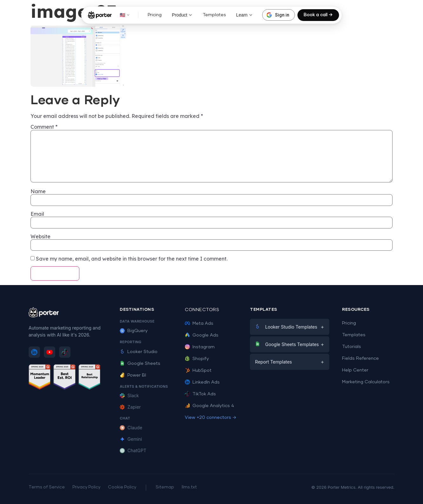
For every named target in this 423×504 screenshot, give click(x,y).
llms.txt (189, 487)
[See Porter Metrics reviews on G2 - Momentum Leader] (40, 378)
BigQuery (134, 331)
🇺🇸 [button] (125, 15)
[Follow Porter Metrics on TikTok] (65, 352)
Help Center (355, 370)
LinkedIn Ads (202, 382)
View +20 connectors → (211, 418)
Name (38, 191)
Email (37, 214)
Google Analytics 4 (209, 406)
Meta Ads (199, 324)
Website (40, 236)
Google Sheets (140, 364)
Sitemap (165, 487)
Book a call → (318, 15)
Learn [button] (245, 15)
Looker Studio (139, 352)
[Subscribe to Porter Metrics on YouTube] (50, 352)
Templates (214, 15)
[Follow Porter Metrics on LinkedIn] (34, 352)
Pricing (155, 15)
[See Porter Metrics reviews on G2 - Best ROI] (64, 378)
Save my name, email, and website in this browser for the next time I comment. (132, 259)
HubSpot (198, 371)
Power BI (133, 375)
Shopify (197, 359)
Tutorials (352, 347)
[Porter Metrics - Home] (100, 15)
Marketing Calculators (366, 382)
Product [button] (182, 15)
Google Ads (202, 335)
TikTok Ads (200, 394)
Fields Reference (360, 358)
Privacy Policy (86, 487)
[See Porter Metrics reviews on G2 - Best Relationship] (90, 378)
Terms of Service (47, 487)
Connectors (202, 310)
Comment (44, 127)
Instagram (200, 347)
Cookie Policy (122, 487)
